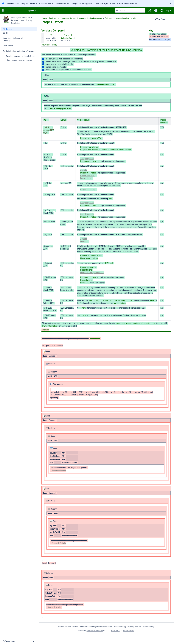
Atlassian (106, 637)
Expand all (7, 38)
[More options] (170, 19)
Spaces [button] (31, 10)
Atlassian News (129, 631)
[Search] (117, 10)
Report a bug (115, 631)
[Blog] (19, 33)
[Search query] (130, 10)
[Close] (171, 3)
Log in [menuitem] (169, 10)
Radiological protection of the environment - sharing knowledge (76, 18)
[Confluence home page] (15, 10)
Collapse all (18, 38)
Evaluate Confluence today (145, 627)
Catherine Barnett (68, 38)
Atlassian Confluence (95, 631)
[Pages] (19, 29)
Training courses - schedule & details (120, 18)
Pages (44, 18)
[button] (3, 10)
